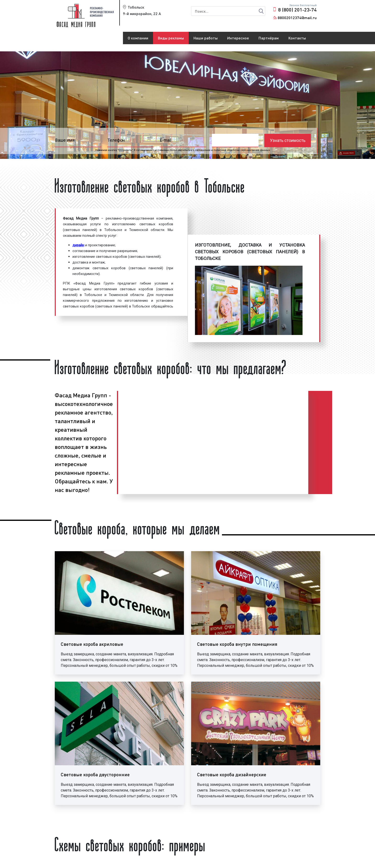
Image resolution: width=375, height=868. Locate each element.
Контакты (297, 38)
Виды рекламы (171, 38)
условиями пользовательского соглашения (183, 150)
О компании (138, 38)
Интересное (238, 38)
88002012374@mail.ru (297, 18)
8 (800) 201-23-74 (297, 10)
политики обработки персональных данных (242, 150)
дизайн (78, 245)
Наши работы (206, 38)
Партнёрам (269, 38)
